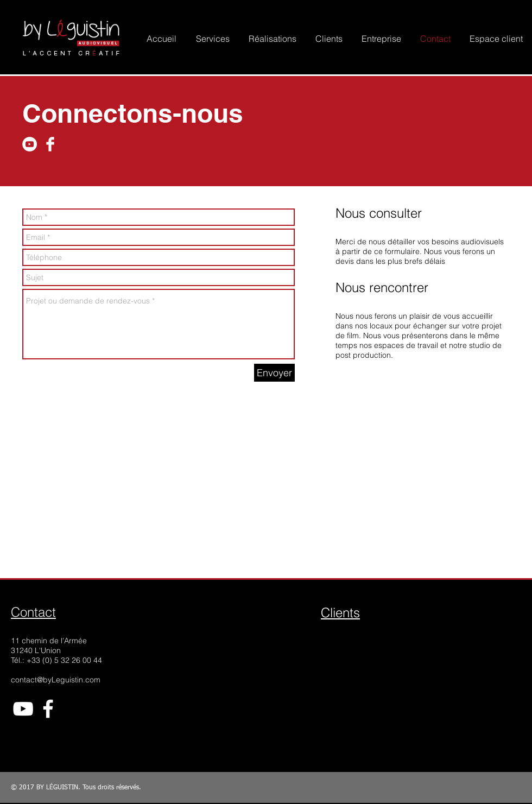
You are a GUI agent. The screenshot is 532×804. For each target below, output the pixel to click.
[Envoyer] (274, 373)
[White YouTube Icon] (23, 709)
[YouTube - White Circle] (30, 144)
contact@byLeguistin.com (56, 680)
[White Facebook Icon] (48, 709)
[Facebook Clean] (50, 144)
